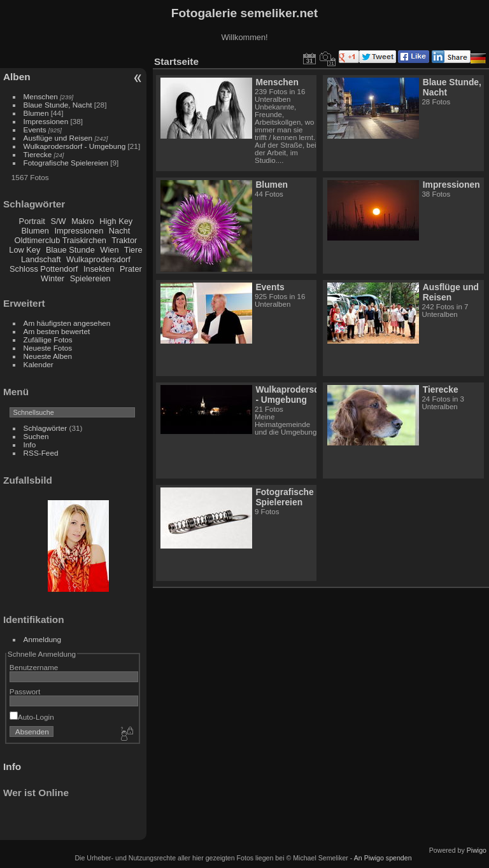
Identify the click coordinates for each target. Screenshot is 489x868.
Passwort (25, 691)
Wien (109, 250)
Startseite (176, 61)
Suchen (36, 436)
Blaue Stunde (70, 250)
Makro (83, 221)
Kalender (39, 364)
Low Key (25, 250)
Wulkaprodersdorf (98, 259)
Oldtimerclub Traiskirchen (60, 240)
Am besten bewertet (57, 331)
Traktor (124, 240)
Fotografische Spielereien (66, 163)
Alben (17, 77)
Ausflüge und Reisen (58, 138)
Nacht (119, 231)
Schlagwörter (46, 428)
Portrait (32, 221)
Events (35, 129)
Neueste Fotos (48, 348)
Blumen (36, 113)
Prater (131, 269)
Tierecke (38, 154)
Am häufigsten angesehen (67, 323)
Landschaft (41, 259)
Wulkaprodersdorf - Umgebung (75, 146)
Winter (53, 278)
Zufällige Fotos (48, 339)
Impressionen (46, 121)
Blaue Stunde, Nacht (58, 105)
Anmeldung (43, 639)
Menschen (41, 96)
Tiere (133, 250)
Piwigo (477, 850)
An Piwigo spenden (383, 858)
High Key (116, 221)
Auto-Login (32, 717)
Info (30, 444)
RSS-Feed (41, 453)
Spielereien (90, 278)
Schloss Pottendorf (44, 269)
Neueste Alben (48, 356)
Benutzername (34, 667)
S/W (58, 221)
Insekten (99, 269)
